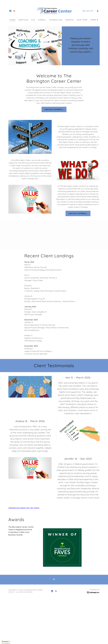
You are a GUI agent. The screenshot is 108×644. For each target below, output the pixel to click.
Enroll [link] (42, 20)
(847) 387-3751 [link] (88, 11)
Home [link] (13, 20)
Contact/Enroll (54, 109)
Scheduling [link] (56, 20)
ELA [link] (33, 20)
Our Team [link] (82, 20)
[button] (98, 11)
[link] (10, 11)
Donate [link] (70, 20)
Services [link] (24, 20)
